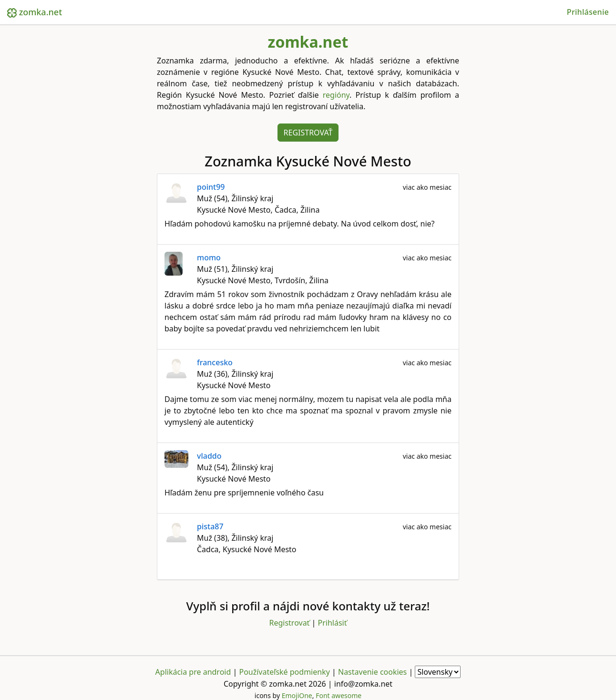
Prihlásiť (333, 623)
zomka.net (35, 12)
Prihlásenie (588, 12)
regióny (336, 95)
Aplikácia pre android (193, 672)
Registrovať (308, 133)
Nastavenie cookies (372, 672)
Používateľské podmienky (284, 672)
